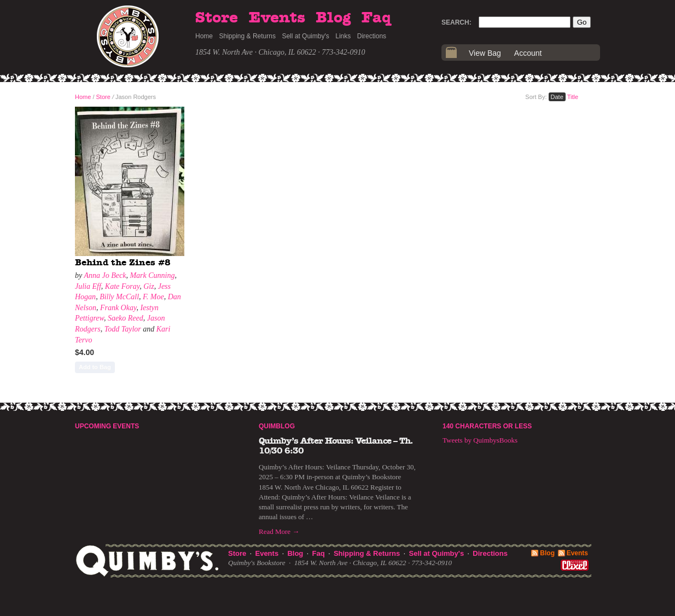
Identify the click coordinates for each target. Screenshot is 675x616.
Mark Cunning (152, 275)
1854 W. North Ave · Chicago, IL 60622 (256, 52)
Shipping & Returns (248, 36)
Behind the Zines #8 (123, 263)
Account (528, 53)
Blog (333, 18)
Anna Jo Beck (105, 275)
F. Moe (153, 297)
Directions (372, 36)
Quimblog (277, 426)
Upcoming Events (107, 426)
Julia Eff (88, 286)
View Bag (485, 53)
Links (343, 36)
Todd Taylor (123, 329)
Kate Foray (122, 286)
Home (204, 36)
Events (277, 18)
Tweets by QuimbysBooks (480, 440)
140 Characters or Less (487, 426)
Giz (149, 286)
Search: (456, 22)
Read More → (279, 531)
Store (217, 18)
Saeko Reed (126, 318)
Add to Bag (95, 367)
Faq (376, 18)
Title (573, 97)
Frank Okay (118, 308)
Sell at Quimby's (305, 36)
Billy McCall (119, 297)
